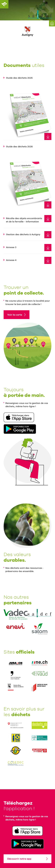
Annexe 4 (11, 260)
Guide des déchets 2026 (19, 146)
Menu (51, 4)
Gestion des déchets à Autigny (23, 234)
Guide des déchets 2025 (19, 78)
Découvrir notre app (19, 859)
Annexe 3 (11, 247)
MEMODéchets (4, 4)
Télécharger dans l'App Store (19, 417)
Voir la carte (15, 315)
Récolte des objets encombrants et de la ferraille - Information (24, 220)
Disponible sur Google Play (20, 429)
